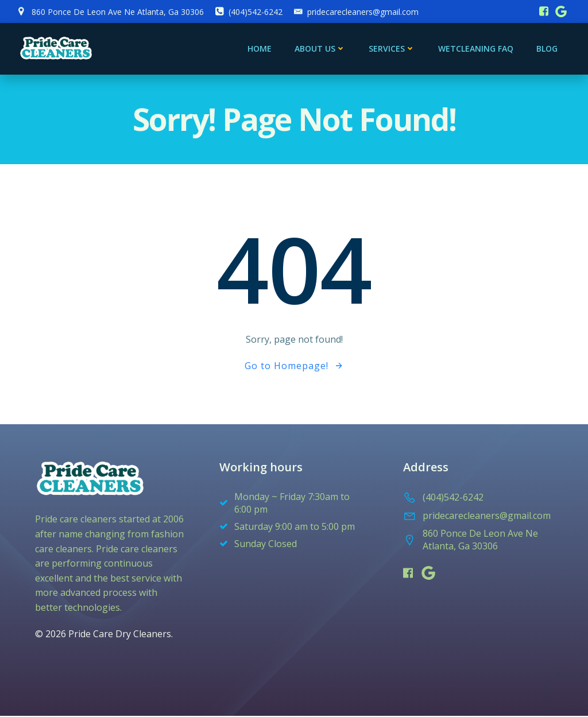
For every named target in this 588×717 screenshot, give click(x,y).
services (392, 49)
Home (260, 49)
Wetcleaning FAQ (476, 49)
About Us (321, 49)
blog (548, 49)
